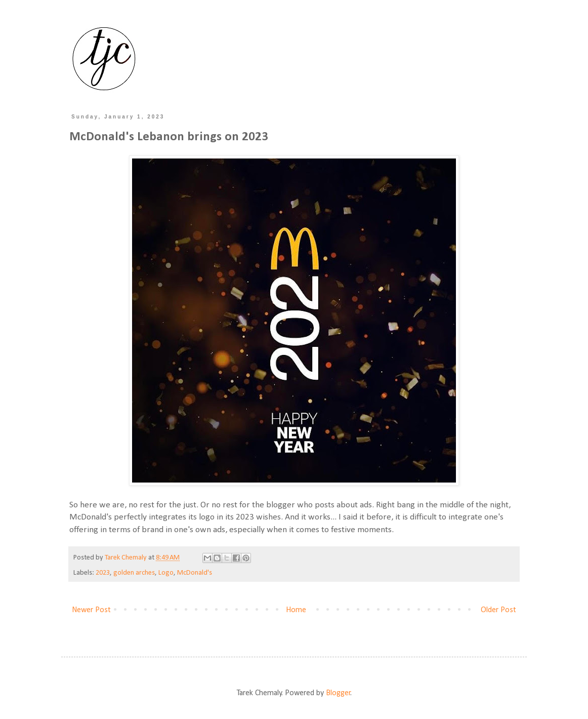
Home (296, 610)
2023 (103, 573)
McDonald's (195, 573)
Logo (166, 573)
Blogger (338, 693)
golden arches (134, 573)
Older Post (498, 610)
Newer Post (91, 610)
